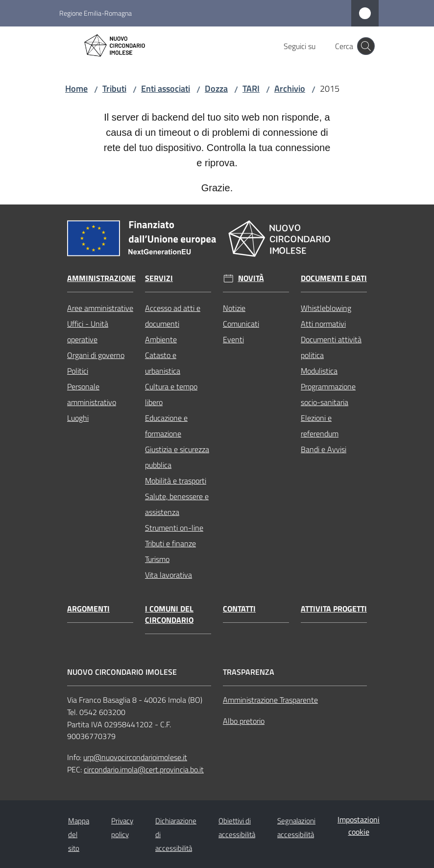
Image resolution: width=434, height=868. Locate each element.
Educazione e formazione (166, 426)
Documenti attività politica (331, 347)
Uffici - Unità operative (88, 332)
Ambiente (161, 339)
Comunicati (241, 324)
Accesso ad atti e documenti (173, 316)
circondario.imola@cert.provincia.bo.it (144, 769)
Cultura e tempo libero (171, 394)
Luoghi (78, 418)
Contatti (239, 609)
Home (76, 89)
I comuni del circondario (169, 614)
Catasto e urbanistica (163, 363)
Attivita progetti (334, 609)
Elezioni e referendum (320, 426)
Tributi (114, 89)
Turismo (157, 559)
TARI (251, 89)
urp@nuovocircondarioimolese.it (135, 757)
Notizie (234, 308)
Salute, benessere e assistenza (177, 504)
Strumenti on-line (174, 528)
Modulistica (319, 371)
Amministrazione (101, 278)
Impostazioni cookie (359, 826)
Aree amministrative (100, 308)
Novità (251, 278)
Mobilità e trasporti (176, 481)
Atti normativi (323, 324)
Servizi (159, 278)
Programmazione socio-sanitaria (328, 394)
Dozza (216, 89)
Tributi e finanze (170, 543)
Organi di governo (96, 355)
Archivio (290, 89)
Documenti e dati (334, 278)
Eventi (233, 339)
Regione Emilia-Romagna (96, 13)
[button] (366, 46)
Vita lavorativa (169, 575)
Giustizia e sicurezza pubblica (177, 457)
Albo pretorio (244, 721)
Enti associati (166, 89)
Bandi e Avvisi (324, 449)
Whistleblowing (326, 308)
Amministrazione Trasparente (270, 700)
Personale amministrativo (92, 394)
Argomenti (88, 609)
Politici (78, 371)
